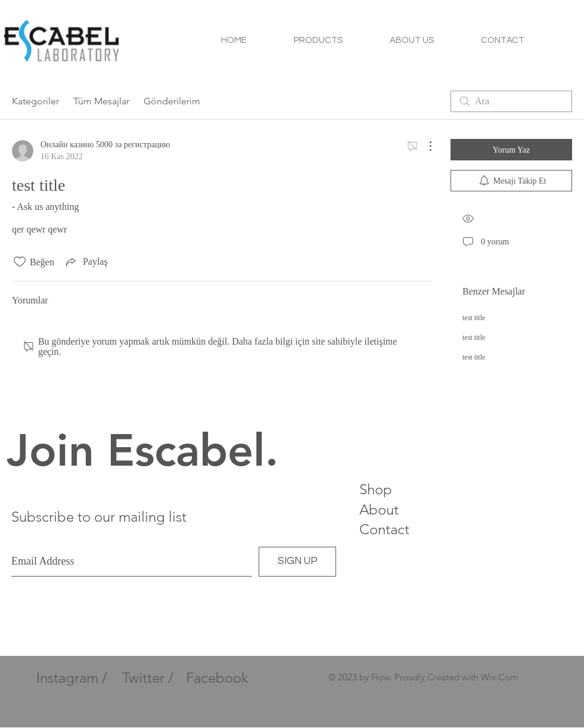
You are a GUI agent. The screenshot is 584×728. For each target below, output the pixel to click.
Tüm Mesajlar (101, 101)
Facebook (217, 678)
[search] (511, 101)
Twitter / (148, 678)
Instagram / (72, 678)
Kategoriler (35, 101)
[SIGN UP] (297, 562)
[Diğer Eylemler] (424, 146)
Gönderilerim (172, 101)
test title (474, 318)
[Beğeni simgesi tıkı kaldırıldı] (20, 262)
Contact (384, 529)
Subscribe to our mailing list (99, 517)
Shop (376, 489)
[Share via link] (86, 262)
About (379, 509)
